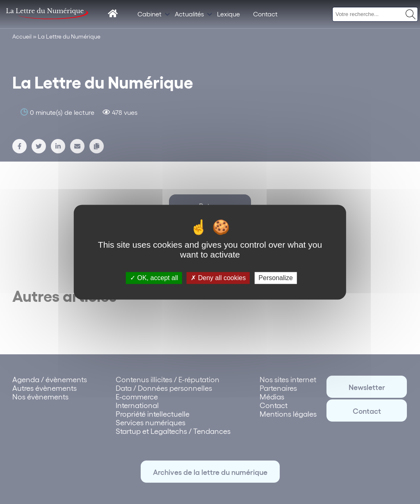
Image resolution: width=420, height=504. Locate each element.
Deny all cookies (218, 278)
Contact (265, 14)
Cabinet (150, 14)
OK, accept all (154, 278)
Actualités (189, 14)
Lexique (228, 14)
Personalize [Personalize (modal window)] (276, 278)
